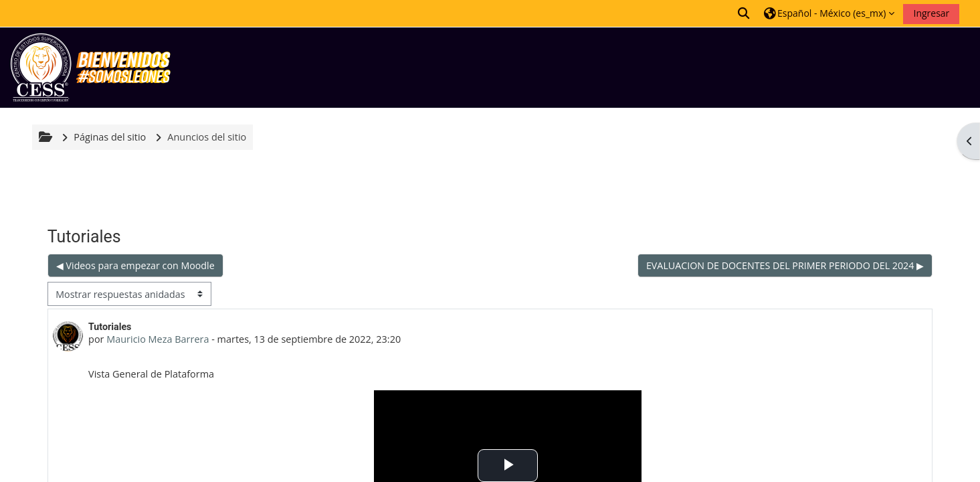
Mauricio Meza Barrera (158, 339)
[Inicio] (90, 67)
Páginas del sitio (110, 137)
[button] (745, 13)
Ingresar (931, 13)
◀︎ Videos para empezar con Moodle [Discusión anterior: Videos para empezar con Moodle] (135, 265)
